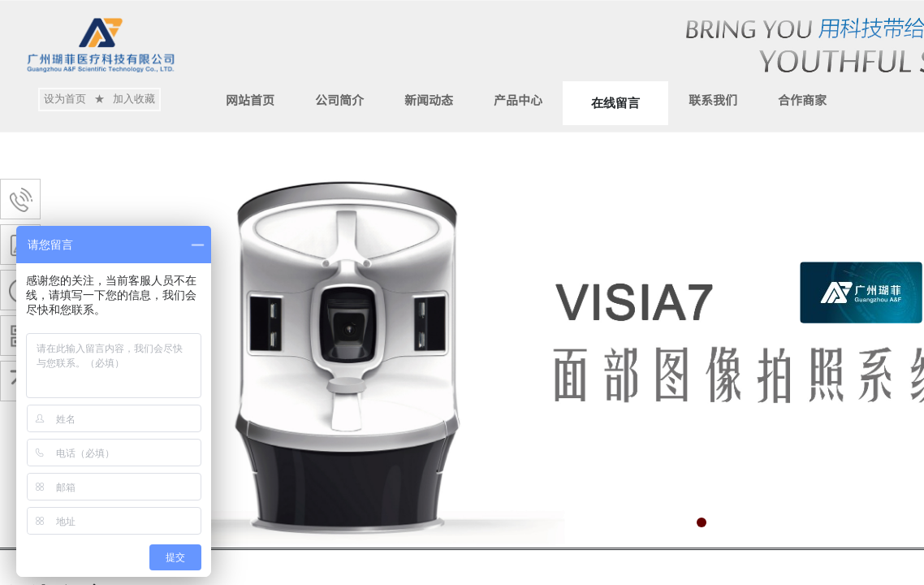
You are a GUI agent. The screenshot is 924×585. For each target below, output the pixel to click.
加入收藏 (134, 99)
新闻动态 (429, 100)
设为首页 (65, 99)
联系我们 (713, 100)
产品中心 (518, 100)
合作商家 (802, 100)
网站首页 (250, 100)
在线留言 (615, 103)
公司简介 (339, 100)
